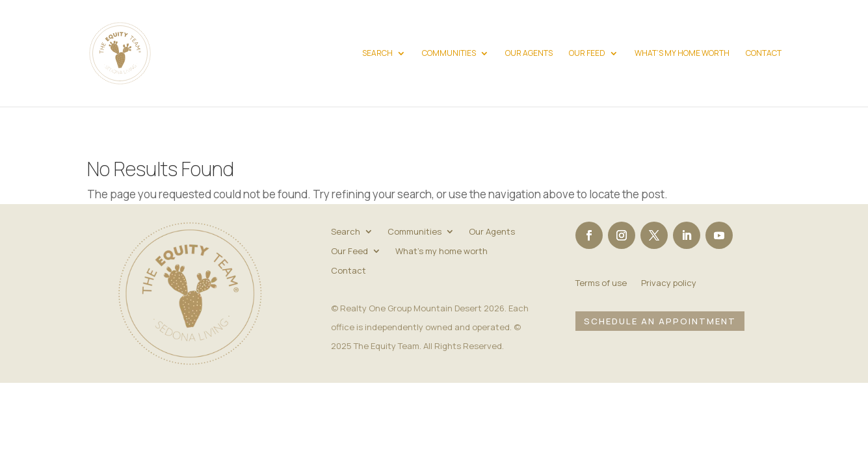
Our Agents (529, 54)
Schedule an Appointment (660, 321)
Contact (764, 54)
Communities (449, 54)
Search (377, 54)
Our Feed (587, 54)
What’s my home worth (682, 54)
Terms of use (601, 283)
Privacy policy (669, 283)
